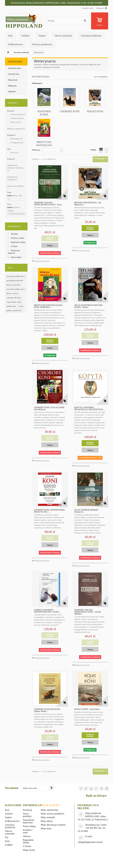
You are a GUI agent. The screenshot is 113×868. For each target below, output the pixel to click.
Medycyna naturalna (12, 89)
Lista (106, 150)
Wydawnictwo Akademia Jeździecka (15, 168)
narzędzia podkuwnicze (16, 276)
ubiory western (12, 293)
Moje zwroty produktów (53, 814)
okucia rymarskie (13, 285)
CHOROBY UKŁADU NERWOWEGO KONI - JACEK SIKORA (88, 612)
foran (21, 306)
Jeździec (26, 36)
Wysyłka (14, 234)
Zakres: (10, 195)
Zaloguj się (101, 8)
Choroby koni (14, 74)
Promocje (28, 810)
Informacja (14, 226)
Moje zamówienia (50, 810)
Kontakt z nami (88, 8)
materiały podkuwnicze (16, 289)
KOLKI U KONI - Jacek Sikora (87, 709)
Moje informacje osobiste (53, 825)
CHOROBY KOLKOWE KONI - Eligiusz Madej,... (47, 710)
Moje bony (46, 828)
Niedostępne (16, 139)
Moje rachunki (48, 817)
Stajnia (42, 36)
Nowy (15, 152)
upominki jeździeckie (15, 280)
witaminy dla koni (14, 298)
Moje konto (50, 805)
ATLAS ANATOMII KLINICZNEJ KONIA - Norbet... (88, 306)
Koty (7, 841)
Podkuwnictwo (16, 44)
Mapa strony (29, 850)
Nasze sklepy (16, 257)
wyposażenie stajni (14, 302)
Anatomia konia (15, 68)
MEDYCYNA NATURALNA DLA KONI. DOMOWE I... (48, 306)
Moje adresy (47, 821)
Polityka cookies (18, 238)
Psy (7, 837)
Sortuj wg (36, 150)
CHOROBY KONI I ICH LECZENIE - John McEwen (50, 409)
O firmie (14, 246)
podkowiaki (11, 306)
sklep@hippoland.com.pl (90, 842)
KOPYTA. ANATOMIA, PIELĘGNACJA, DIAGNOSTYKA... (89, 409)
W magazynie (17, 142)
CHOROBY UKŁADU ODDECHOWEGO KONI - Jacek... (48, 204)
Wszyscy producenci (42, 44)
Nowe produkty (27, 815)
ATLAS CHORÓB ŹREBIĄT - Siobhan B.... (87, 511)
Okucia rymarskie (63, 36)
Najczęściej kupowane (29, 821)
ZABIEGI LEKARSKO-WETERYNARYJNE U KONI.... (47, 611)
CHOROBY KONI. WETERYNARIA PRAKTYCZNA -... (49, 511)
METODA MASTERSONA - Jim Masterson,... (88, 204)
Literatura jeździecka (91, 36)
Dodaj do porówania (42, 261)
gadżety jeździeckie (14, 310)
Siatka (101, 150)
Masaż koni (13, 80)
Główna (27, 836)
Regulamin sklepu (18, 242)
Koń (10, 36)
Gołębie (9, 845)
